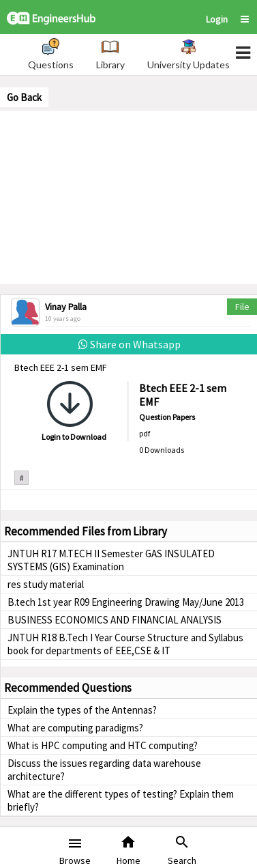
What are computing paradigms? (75, 728)
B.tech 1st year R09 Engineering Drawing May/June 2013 (126, 602)
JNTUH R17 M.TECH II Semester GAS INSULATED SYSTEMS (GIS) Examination (111, 560)
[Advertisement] (129, 196)
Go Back (24, 97)
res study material (46, 584)
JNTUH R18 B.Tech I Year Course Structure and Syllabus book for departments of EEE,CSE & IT (125, 644)
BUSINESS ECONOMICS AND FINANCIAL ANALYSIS (115, 620)
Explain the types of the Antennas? (82, 710)
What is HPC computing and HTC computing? (103, 745)
